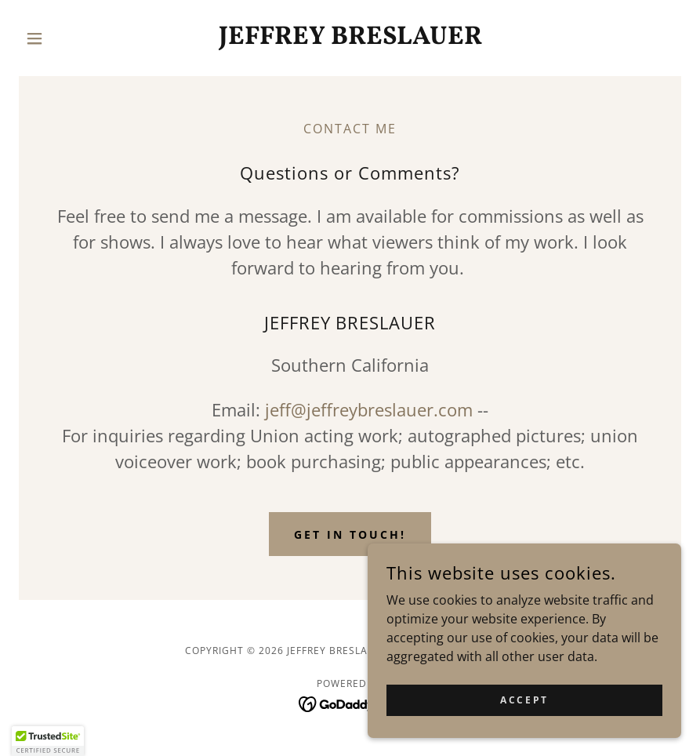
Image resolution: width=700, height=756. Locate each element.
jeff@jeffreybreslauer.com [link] (369, 409)
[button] (69, 38)
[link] (350, 39)
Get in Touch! (350, 534)
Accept (524, 700)
